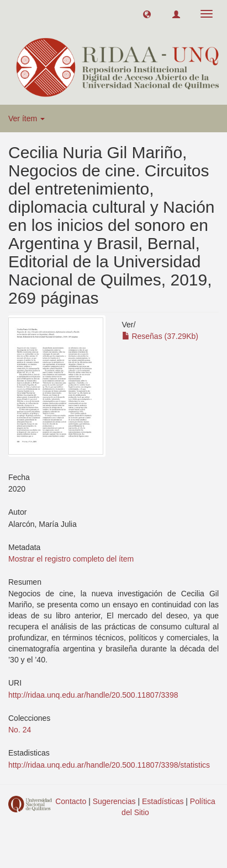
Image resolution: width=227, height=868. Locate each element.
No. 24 (20, 730)
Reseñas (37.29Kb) (160, 336)
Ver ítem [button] (27, 118)
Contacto (71, 801)
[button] (147, 14)
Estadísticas (163, 801)
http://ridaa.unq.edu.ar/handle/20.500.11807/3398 (93, 695)
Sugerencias (114, 801)
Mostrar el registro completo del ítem (71, 559)
